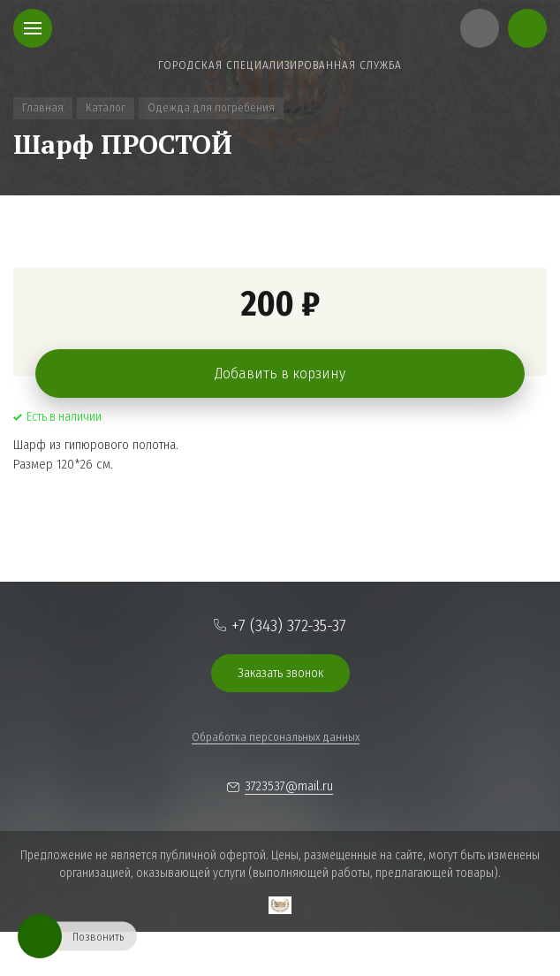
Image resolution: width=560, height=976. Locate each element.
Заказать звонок (280, 673)
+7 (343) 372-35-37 (289, 625)
